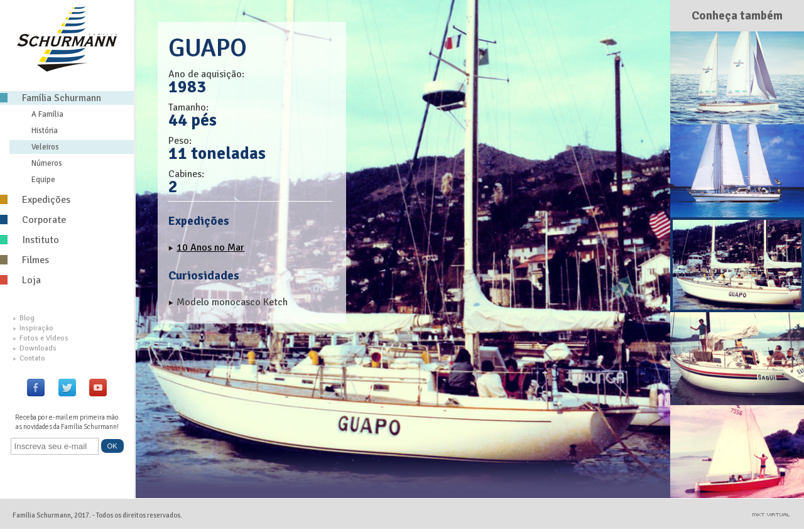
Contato (29, 358)
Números (47, 163)
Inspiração (33, 328)
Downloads (35, 348)
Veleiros (45, 147)
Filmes (24, 260)
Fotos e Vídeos (41, 338)
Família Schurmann (51, 98)
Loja (20, 280)
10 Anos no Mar (210, 247)
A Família (47, 114)
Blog (24, 318)
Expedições (35, 200)
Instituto (30, 240)
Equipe (43, 180)
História (45, 131)
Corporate (33, 220)
